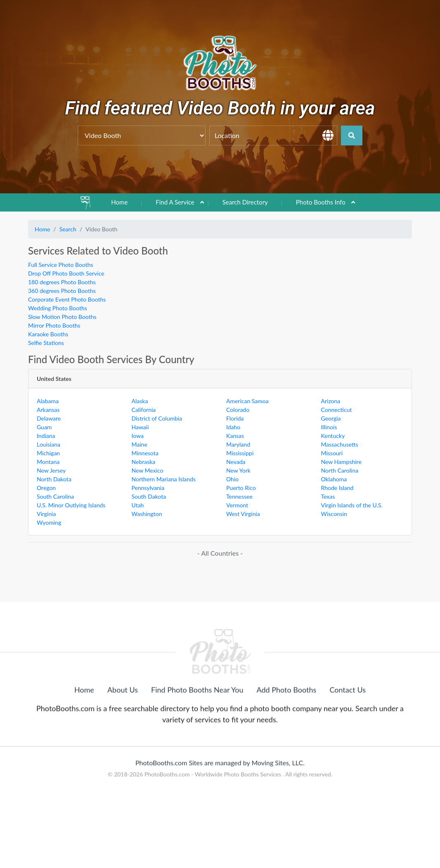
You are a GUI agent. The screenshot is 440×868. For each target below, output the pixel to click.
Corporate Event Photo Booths (67, 299)
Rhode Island (337, 488)
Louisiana (48, 444)
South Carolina (55, 496)
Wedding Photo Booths (58, 308)
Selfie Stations (46, 343)
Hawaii (140, 427)
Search (68, 229)
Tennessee (239, 496)
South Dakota (149, 496)
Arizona (331, 401)
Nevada (236, 462)
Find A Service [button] (175, 202)
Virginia (46, 514)
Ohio (232, 479)
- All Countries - (220, 553)
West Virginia (243, 514)
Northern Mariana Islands (164, 479)
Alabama (48, 401)
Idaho (233, 427)
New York (238, 470)
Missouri (332, 453)
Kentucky (333, 436)
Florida (235, 418)
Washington (147, 514)
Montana (48, 462)
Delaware (49, 418)
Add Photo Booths (287, 731)
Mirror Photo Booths (54, 325)
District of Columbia (157, 418)
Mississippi (240, 453)
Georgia (331, 418)
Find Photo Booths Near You (197, 731)
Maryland (238, 444)
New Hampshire (341, 462)
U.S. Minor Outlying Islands (71, 505)
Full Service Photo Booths (61, 265)
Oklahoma (334, 479)
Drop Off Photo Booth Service (66, 273)
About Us (123, 731)
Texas (328, 496)
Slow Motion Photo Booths (62, 317)
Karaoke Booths (48, 334)
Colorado (238, 410)
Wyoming (49, 522)
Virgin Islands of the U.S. (352, 505)
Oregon (46, 488)
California (144, 410)
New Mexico (148, 470)
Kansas (235, 436)
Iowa (138, 436)
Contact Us (348, 731)
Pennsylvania (148, 488)
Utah (138, 505)
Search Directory (245, 202)
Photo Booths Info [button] (321, 202)
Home (119, 202)
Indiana (46, 436)
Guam (44, 427)
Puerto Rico (241, 488)
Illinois (329, 427)
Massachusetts (340, 444)
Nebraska (144, 462)
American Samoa (247, 401)
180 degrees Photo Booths (62, 282)
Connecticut (337, 410)
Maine (140, 444)
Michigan (48, 453)
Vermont (237, 505)
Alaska (140, 401)
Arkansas (48, 410)
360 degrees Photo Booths (62, 291)
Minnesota (145, 453)
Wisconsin (334, 514)
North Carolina (340, 470)
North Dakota (54, 479)
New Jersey (51, 470)
